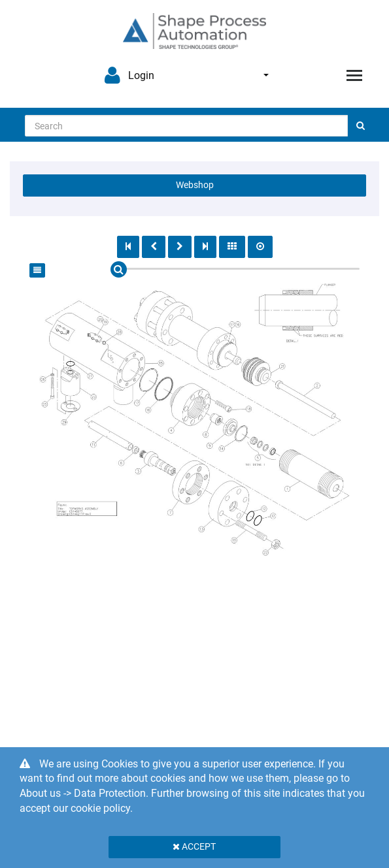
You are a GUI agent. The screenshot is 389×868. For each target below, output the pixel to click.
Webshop (195, 185)
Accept (194, 846)
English (266, 75)
